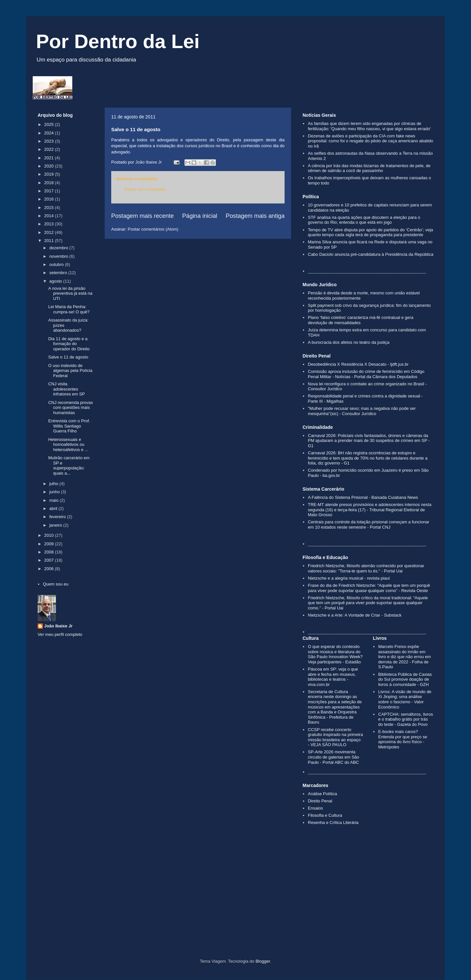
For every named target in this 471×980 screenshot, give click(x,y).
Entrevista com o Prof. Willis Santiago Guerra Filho (69, 426)
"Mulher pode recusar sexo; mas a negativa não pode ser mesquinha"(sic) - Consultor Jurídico (362, 411)
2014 (50, 216)
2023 (50, 141)
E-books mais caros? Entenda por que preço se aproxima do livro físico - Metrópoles (403, 739)
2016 (50, 199)
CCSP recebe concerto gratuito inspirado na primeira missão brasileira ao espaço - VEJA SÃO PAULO (335, 737)
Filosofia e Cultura (325, 815)
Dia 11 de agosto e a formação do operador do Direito (69, 344)
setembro (59, 273)
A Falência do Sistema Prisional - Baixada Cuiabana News (363, 497)
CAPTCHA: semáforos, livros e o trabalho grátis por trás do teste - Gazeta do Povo (406, 719)
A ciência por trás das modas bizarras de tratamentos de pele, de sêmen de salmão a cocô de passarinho (369, 168)
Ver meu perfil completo (60, 634)
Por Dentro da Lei (118, 41)
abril (54, 508)
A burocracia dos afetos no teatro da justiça (349, 342)
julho (54, 484)
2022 (50, 149)
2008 (50, 552)
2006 (50, 569)
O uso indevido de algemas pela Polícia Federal (70, 371)
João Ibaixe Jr (58, 626)
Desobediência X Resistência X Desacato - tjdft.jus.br (358, 364)
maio (55, 500)
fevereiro (58, 517)
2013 (50, 224)
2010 (50, 535)
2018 (50, 183)
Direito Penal (320, 801)
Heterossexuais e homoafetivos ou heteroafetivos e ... (68, 445)
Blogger (263, 961)
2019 (50, 174)
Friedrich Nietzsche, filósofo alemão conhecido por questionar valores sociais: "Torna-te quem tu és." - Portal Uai (366, 568)
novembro (59, 256)
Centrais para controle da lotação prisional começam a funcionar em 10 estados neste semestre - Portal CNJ (368, 525)
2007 (50, 560)
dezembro (59, 248)
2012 (50, 232)
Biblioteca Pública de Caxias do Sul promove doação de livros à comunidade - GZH (405, 679)
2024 (50, 133)
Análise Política (322, 794)
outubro (57, 264)
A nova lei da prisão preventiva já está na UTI (70, 293)
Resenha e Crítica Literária (333, 822)
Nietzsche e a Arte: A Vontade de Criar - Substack (355, 615)
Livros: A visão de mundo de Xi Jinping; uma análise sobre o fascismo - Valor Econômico (405, 699)
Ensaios (315, 808)
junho (55, 492)
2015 (50, 208)
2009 (50, 544)
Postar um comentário (145, 189)
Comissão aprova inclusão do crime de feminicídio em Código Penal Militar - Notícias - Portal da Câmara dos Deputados (366, 374)
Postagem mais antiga (255, 216)
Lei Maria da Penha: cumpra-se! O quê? (69, 309)
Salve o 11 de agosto (68, 357)
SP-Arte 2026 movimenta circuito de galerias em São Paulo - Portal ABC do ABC (333, 757)
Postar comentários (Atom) (153, 229)
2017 (50, 191)
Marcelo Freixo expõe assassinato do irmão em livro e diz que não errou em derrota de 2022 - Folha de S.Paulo (404, 657)
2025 (50, 124)
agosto (56, 281)
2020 (50, 166)
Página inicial (200, 216)
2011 (50, 241)
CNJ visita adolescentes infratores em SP (66, 389)
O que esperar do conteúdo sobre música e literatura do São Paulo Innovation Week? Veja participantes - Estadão (335, 654)
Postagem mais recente (142, 216)
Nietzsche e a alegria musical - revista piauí (349, 578)
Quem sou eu (56, 584)
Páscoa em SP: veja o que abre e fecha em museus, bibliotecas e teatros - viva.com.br (333, 677)
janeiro (56, 525)
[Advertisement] (235, 903)
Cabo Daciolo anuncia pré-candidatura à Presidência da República (371, 254)
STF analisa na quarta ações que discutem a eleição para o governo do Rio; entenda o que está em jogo (364, 220)
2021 (50, 158)
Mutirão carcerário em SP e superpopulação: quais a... (69, 465)
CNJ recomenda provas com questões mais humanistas (70, 408)
